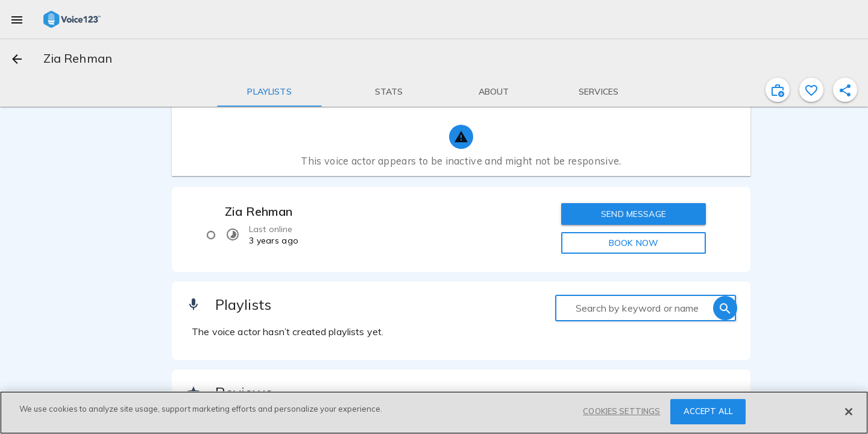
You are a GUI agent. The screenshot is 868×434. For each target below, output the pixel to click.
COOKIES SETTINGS (621, 411)
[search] (725, 308)
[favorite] (811, 90)
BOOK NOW (634, 243)
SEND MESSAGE (634, 214)
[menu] (17, 19)
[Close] (849, 412)
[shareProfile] (845, 90)
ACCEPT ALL (708, 411)
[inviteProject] (778, 90)
